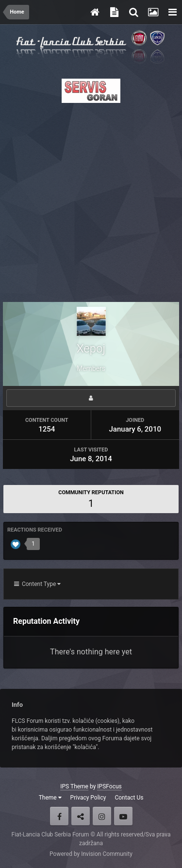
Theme (50, 798)
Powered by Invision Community (91, 854)
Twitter (81, 816)
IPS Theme (74, 786)
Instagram (102, 816)
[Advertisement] (91, 200)
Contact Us (129, 798)
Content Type (37, 584)
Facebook (59, 816)
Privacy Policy (88, 798)
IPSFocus (109, 786)
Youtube (123, 816)
